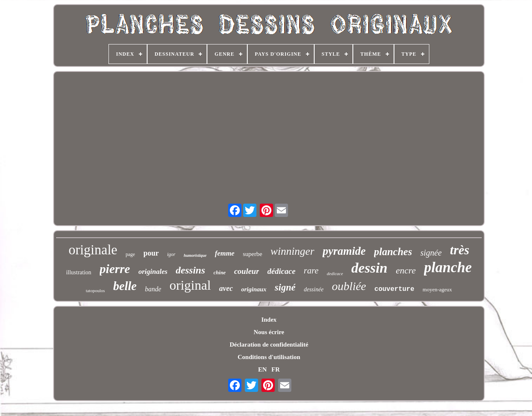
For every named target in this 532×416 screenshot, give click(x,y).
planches (393, 252)
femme (225, 253)
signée (431, 253)
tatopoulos (95, 290)
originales (153, 272)
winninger (292, 251)
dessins (191, 270)
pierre (115, 269)
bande (153, 289)
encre (406, 270)
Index (269, 320)
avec (226, 288)
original (190, 285)
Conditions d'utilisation (269, 357)
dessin (369, 268)
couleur (246, 271)
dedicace (335, 273)
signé (285, 287)
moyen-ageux (437, 289)
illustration (79, 272)
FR (276, 369)
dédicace (281, 271)
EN (262, 369)
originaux (254, 289)
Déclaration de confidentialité (269, 345)
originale (93, 250)
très (460, 250)
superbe (252, 254)
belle (125, 286)
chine (220, 272)
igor (171, 254)
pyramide (344, 251)
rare (311, 271)
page (130, 254)
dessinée (314, 289)
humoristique (195, 255)
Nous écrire (269, 332)
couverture (394, 289)
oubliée (349, 286)
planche (448, 267)
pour (151, 253)
